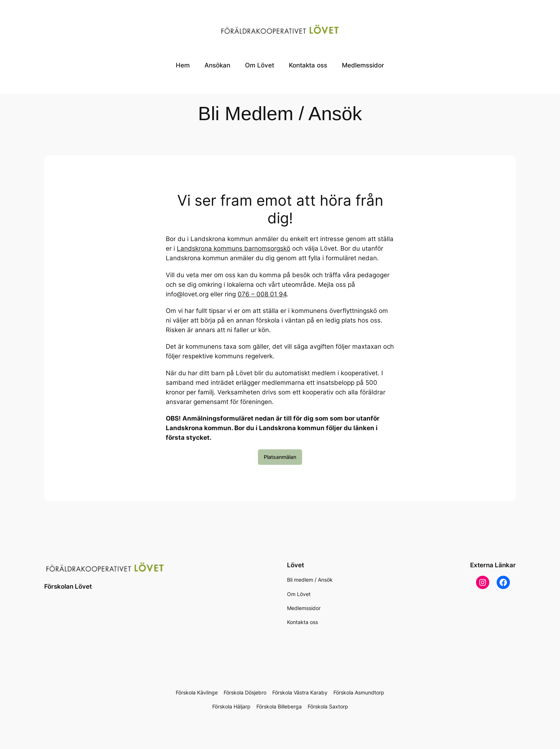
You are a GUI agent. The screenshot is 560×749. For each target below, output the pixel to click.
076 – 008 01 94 (262, 294)
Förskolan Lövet (68, 586)
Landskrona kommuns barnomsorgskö (234, 248)
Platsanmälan (280, 457)
